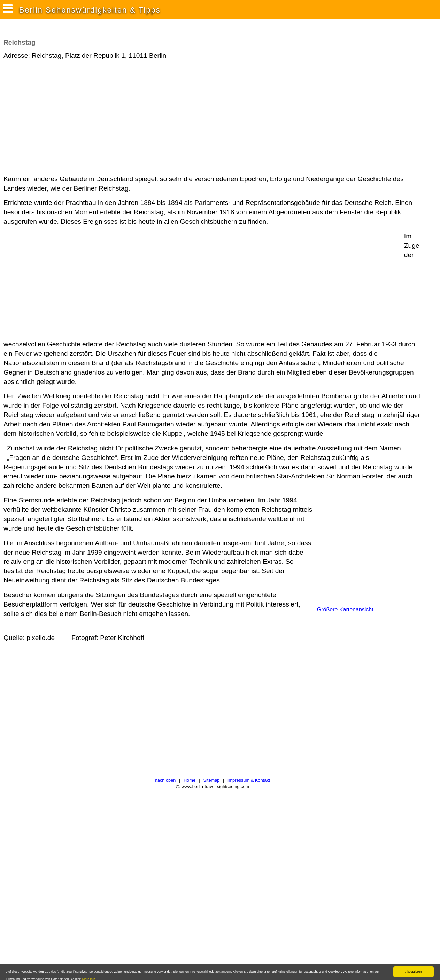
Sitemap (211, 780)
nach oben (165, 780)
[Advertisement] (130, 118)
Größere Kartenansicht (345, 609)
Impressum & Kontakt (249, 780)
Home (190, 780)
